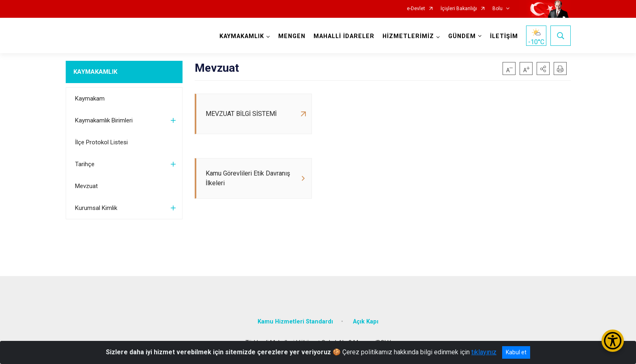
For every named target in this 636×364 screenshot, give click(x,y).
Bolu (497, 9)
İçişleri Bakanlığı (459, 9)
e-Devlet (416, 9)
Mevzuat (86, 186)
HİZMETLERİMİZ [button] (408, 36)
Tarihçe (85, 164)
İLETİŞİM (504, 36)
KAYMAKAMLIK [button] (242, 36)
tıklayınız (484, 352)
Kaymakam (90, 98)
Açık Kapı (366, 322)
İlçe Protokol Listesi (101, 142)
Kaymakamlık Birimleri (104, 120)
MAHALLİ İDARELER (344, 36)
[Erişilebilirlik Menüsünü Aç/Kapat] (613, 341)
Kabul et (516, 352)
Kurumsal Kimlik (96, 208)
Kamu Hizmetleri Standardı (295, 322)
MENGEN (292, 36)
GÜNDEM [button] (462, 36)
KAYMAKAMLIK (95, 72)
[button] (543, 69)
